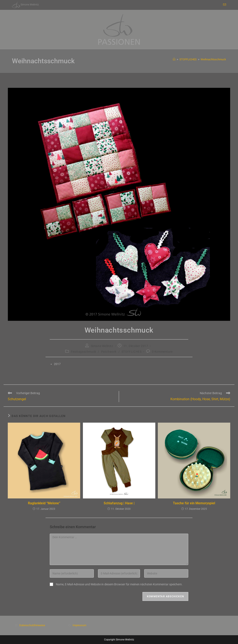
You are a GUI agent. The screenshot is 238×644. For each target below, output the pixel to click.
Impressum (79, 625)
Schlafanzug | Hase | (119, 503)
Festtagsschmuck (84, 352)
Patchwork (109, 352)
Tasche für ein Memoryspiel (194, 503)
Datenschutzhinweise (32, 625)
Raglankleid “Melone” (44, 503)
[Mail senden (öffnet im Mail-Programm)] (224, 5)
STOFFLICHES (132, 352)
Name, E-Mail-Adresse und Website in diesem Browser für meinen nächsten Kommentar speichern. (119, 584)
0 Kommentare (162, 352)
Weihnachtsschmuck (213, 59)
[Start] (174, 59)
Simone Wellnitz (102, 346)
